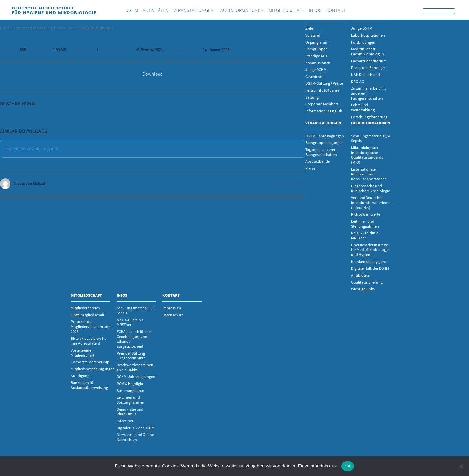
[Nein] (461, 466)
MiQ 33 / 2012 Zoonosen (25, 226)
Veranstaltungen (323, 123)
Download (153, 74)
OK (348, 466)
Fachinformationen (371, 123)
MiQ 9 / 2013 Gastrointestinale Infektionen (264, 226)
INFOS (122, 295)
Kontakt (171, 295)
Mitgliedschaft (86, 295)
